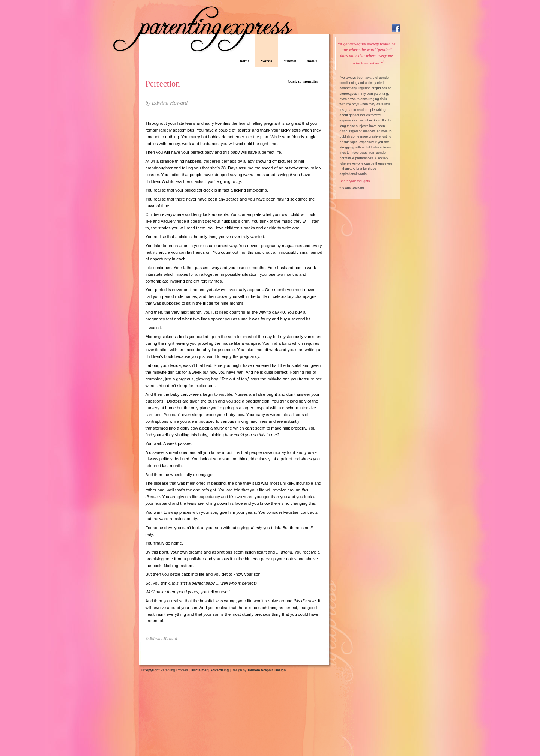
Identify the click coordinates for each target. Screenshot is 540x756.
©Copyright (151, 670)
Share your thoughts (355, 181)
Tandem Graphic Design (267, 670)
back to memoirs (303, 81)
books (312, 61)
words (266, 61)
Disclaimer (199, 670)
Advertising (220, 670)
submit (290, 61)
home (244, 61)
